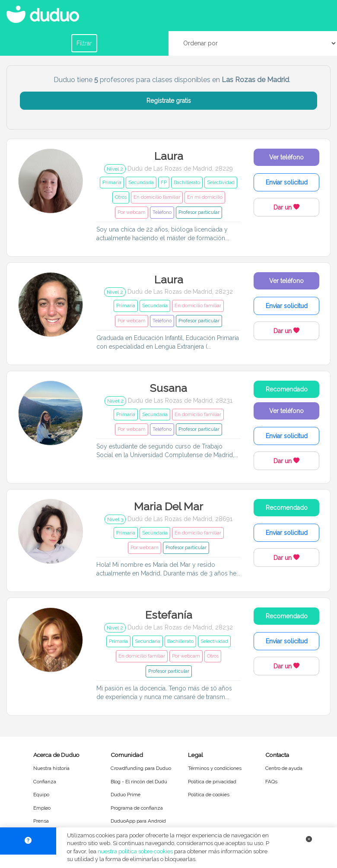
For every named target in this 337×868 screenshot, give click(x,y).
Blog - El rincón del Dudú (139, 782)
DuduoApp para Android (138, 821)
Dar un (286, 207)
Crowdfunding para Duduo (141, 768)
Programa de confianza (137, 808)
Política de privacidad (212, 782)
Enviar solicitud (287, 182)
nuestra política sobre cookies (135, 851)
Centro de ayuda (284, 768)
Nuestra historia (51, 768)
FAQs (271, 782)
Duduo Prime (126, 795)
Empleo (42, 808)
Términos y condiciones (215, 768)
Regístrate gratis (169, 101)
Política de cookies (209, 795)
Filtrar (84, 43)
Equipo (41, 795)
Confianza (45, 782)
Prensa (41, 821)
